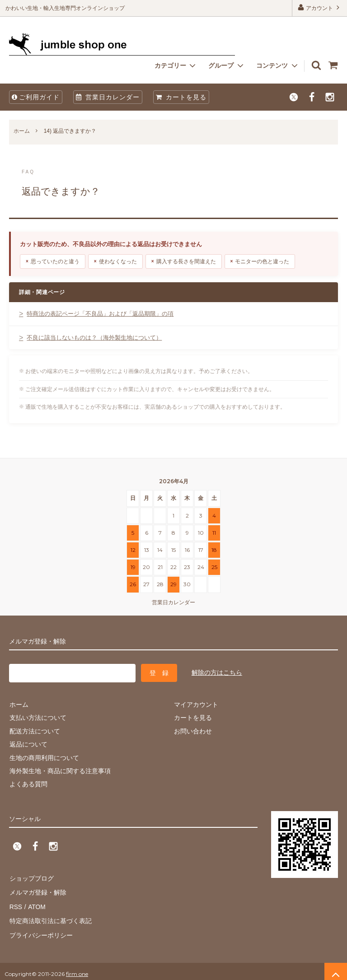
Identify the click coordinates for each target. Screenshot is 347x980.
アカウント (320, 7)
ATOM (36, 904)
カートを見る (181, 97)
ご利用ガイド (36, 97)
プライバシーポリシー (41, 931)
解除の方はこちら (217, 672)
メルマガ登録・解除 (38, 891)
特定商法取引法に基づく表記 (50, 917)
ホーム (22, 131)
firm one (77, 968)
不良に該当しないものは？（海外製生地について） (94, 338)
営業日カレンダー (108, 97)
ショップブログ (31, 877)
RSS (16, 904)
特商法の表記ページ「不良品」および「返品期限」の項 (100, 314)
